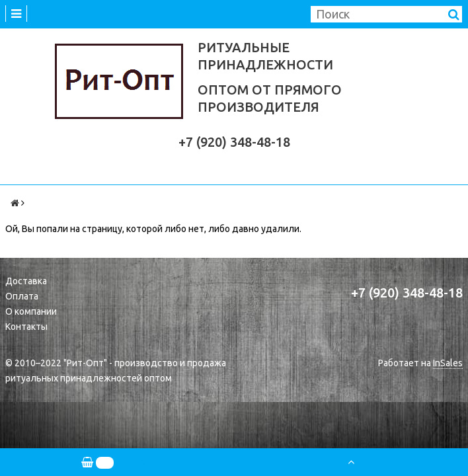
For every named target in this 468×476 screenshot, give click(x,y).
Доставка (26, 281)
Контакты (26, 327)
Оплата (22, 296)
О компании (31, 311)
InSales (448, 363)
